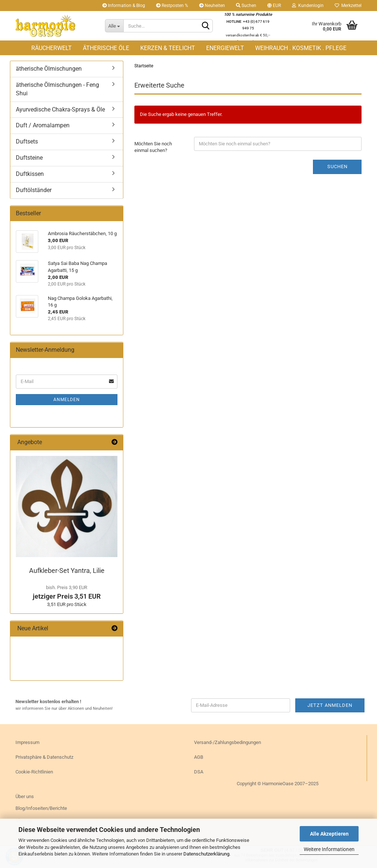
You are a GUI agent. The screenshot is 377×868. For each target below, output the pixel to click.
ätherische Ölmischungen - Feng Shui (57, 89)
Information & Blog (124, 6)
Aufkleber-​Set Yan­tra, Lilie (67, 571)
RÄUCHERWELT (52, 48)
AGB (199, 757)
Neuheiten (212, 6)
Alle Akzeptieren (329, 834)
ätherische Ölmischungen (49, 69)
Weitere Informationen (329, 849)
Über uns (25, 796)
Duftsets (27, 141)
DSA (199, 772)
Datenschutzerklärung (206, 854)
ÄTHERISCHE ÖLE (106, 48)
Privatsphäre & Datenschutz (44, 757)
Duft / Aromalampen (43, 125)
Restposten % (172, 6)
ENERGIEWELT (225, 48)
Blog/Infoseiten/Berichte (41, 808)
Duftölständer (34, 190)
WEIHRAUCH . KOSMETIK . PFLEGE (301, 48)
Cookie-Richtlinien (34, 772)
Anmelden (67, 400)
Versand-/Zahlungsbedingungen (228, 742)
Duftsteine (29, 158)
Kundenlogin (308, 6)
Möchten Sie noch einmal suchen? (153, 147)
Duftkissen (30, 174)
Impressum (27, 742)
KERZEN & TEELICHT (168, 48)
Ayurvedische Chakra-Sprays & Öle (60, 109)
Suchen (246, 6)
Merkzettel (348, 6)
